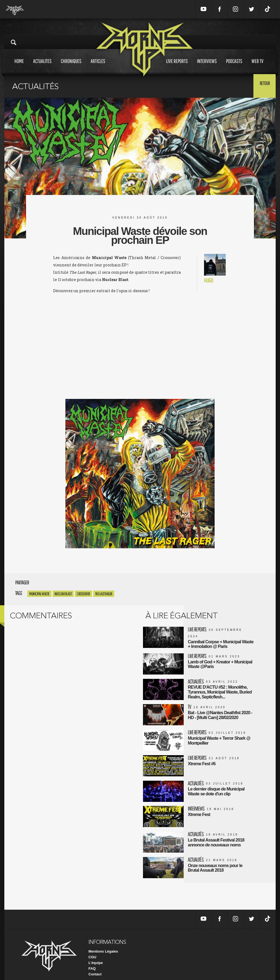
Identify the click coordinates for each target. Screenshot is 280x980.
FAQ (92, 961)
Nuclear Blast (63, 594)
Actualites (42, 66)
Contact (95, 966)
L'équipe (96, 955)
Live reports (177, 66)
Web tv (257, 66)
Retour (262, 86)
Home (19, 66)
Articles (98, 66)
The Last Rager (104, 594)
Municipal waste (39, 594)
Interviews (207, 66)
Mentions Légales (103, 943)
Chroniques (71, 66)
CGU (92, 949)
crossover (83, 594)
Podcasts (234, 66)
